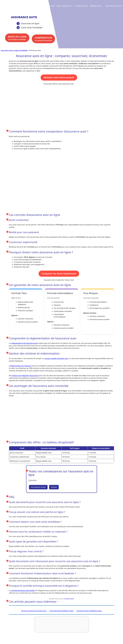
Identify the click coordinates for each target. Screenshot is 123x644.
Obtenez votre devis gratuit (59, 77)
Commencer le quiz (38, 487)
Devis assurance (65, 6)
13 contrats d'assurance (43, 39)
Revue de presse (33, 640)
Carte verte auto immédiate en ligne (61, 611)
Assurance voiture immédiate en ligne (89, 611)
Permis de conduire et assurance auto (34, 611)
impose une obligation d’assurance (25, 375)
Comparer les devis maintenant (59, 273)
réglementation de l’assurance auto (24, 343)
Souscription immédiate (16, 39)
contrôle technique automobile (23, 590)
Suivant (54, 487)
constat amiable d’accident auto (56, 358)
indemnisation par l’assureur (21, 366)
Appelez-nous (96, 6)
